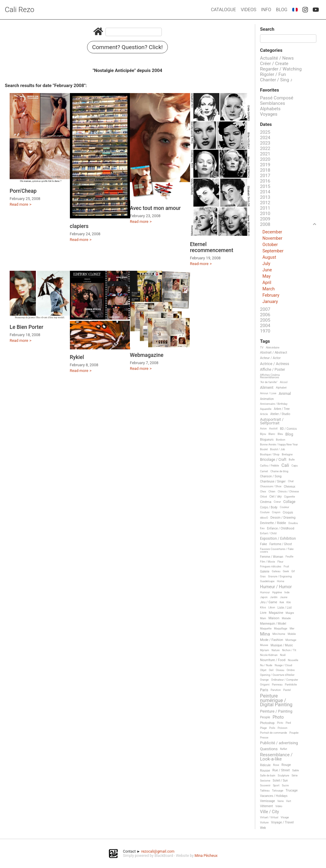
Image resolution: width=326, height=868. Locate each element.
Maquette (266, 629)
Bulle (292, 460)
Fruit (287, 567)
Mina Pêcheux (206, 856)
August (269, 257)
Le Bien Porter (27, 327)
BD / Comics (288, 429)
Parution (276, 690)
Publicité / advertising (279, 743)
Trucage (292, 791)
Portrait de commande (274, 733)
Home (281, 581)
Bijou (263, 434)
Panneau (277, 685)
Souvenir (265, 785)
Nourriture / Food (273, 660)
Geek (286, 571)
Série (295, 776)
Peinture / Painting (276, 711)
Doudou (293, 523)
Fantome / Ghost (281, 544)
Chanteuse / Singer (273, 481)
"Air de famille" (269, 382)
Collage (289, 502)
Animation (267, 399)
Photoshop (267, 723)
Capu (295, 466)
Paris (264, 690)
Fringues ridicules (271, 567)
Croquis (288, 512)
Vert (289, 801)
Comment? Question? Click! (128, 47)
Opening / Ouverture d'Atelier (277, 675)
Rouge (286, 765)
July (266, 264)
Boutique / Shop (270, 454)
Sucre (285, 785)
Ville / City (270, 812)
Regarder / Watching (281, 69)
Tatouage (278, 791)
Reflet (283, 749)
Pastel (287, 690)
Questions (269, 749)
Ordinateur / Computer (285, 680)
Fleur (281, 562)
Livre (263, 613)
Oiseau (280, 670)
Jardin (274, 597)
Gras (263, 576)
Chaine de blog (279, 471)
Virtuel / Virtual (269, 817)
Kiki (289, 602)
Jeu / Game (269, 602)
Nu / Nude (266, 665)
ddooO (264, 518)
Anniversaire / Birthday (274, 404)
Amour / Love (268, 393)
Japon (264, 597)
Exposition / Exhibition (278, 539)
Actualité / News (277, 58)
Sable (296, 770)
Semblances (273, 103)
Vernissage (267, 801)
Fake (263, 544)
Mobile (292, 634)
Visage (285, 817)
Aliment (267, 388)
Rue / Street (281, 770)
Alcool (284, 382)
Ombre (291, 670)
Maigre (290, 613)
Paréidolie (291, 685)
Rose (276, 765)
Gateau (276, 571)
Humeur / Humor (276, 587)
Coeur (277, 502)
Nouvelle (293, 660)
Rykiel (77, 357)
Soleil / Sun (280, 781)
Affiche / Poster (273, 370)
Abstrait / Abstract (274, 353)
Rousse (265, 771)
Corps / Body (269, 507)
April (267, 283)
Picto (280, 723)
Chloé (263, 497)
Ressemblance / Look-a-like (276, 757)
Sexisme (265, 781)
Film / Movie (268, 562)
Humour (265, 592)
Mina (265, 634)
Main (263, 618)
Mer (292, 629)
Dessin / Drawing (283, 518)
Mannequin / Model (273, 624)
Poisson (282, 728)
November (272, 238)
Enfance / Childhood (281, 528)
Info (266, 10)
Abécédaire (273, 348)
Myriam (265, 650)
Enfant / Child (268, 533)
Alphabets (270, 109)
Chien (272, 492)
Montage (291, 640)
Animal (285, 394)
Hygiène (277, 592)
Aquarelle (266, 409)
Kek (282, 602)
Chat (291, 481)
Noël (283, 655)
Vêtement (266, 806)
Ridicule (265, 765)
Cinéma (266, 502)
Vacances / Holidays (274, 796)
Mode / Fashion (272, 640)
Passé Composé (277, 98)
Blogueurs (267, 440)
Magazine (276, 613)
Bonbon (281, 440)
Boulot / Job (278, 449)
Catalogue (223, 10)
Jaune (284, 597)
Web (263, 828)
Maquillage (281, 629)
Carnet (264, 471)
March (269, 289)
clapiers (79, 226)
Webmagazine (147, 355)
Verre (280, 801)
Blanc (272, 434)
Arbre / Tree (282, 409)
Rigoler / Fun (273, 74)
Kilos (263, 607)
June (267, 270)
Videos (248, 10)
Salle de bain (268, 776)
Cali (285, 466)
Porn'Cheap (23, 191)
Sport (276, 785)
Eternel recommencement (212, 247)
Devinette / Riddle (273, 523)
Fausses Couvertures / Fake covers (277, 550)
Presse (264, 738)
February (271, 295)
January (270, 302)
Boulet (264, 449)
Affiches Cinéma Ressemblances (270, 376)
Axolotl (273, 429)
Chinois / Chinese (288, 492)
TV (262, 348)
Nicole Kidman (269, 655)
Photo (278, 717)
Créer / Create (274, 64)
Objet (263, 670)
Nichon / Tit (289, 650)
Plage (263, 728)
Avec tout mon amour (155, 208)
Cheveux (290, 487)
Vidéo (279, 806)
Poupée (294, 733)
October (270, 245)
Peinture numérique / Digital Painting (276, 700)
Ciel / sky (276, 496)
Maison (274, 618)
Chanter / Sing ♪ (276, 80)
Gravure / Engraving (280, 576)
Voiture (264, 823)
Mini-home (279, 634)
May (266, 276)
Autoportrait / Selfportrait (272, 421)
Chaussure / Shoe (271, 486)
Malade (286, 618)
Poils (272, 728)
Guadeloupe (267, 581)
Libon (272, 607)
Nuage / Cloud (284, 665)
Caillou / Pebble (270, 466)
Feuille (290, 557)
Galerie (265, 571)
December (272, 232)
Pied (288, 723)
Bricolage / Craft (273, 460)
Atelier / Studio (280, 414)
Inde (287, 592)
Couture (265, 512)
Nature (276, 650)
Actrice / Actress (275, 364)
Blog (282, 10)
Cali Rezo (20, 10)
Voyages (269, 114)
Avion (263, 429)
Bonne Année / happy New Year (279, 445)
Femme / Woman (272, 557)
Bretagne (287, 454)
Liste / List (285, 608)
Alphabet (281, 388)
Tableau (265, 791)
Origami (265, 685)
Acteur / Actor (270, 358)
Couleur (285, 507)
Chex (263, 492)
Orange (264, 680)
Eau (262, 528)
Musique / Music (282, 645)
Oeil (271, 670)
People (265, 717)
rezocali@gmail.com (158, 851)
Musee (264, 645)
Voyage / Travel (282, 823)
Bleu (280, 434)
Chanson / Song (271, 476)
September (273, 251)
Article (264, 414)
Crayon (276, 512)
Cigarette (290, 497)
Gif (293, 571)
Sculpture (284, 776)
